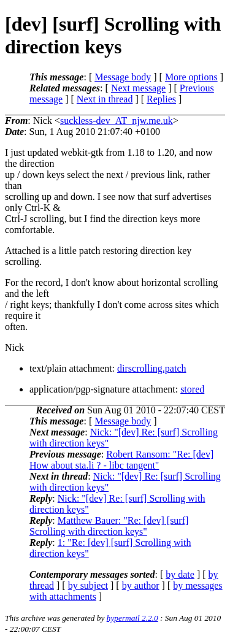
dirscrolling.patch (151, 368)
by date (180, 574)
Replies (161, 99)
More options (191, 77)
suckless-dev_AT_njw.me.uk (117, 121)
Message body (123, 77)
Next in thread (105, 99)
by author (141, 585)
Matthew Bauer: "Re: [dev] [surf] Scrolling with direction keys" (109, 526)
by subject (88, 585)
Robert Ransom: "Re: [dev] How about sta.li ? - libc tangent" (121, 460)
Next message (138, 88)
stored (192, 389)
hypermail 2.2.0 (132, 618)
